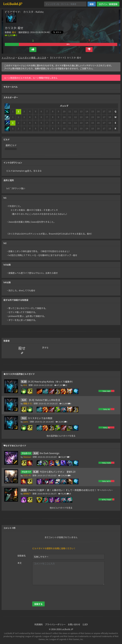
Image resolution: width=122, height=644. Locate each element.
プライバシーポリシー (55, 624)
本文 (20, 563)
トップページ (8, 58)
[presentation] (56, 593)
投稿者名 (22, 556)
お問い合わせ (74, 624)
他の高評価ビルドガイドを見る (61, 436)
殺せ (14, 32)
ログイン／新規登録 (108, 4)
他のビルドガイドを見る (61, 507)
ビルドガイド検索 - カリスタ (32, 58)
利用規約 (39, 624)
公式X (85, 624)
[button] (33, 50)
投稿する (38, 604)
